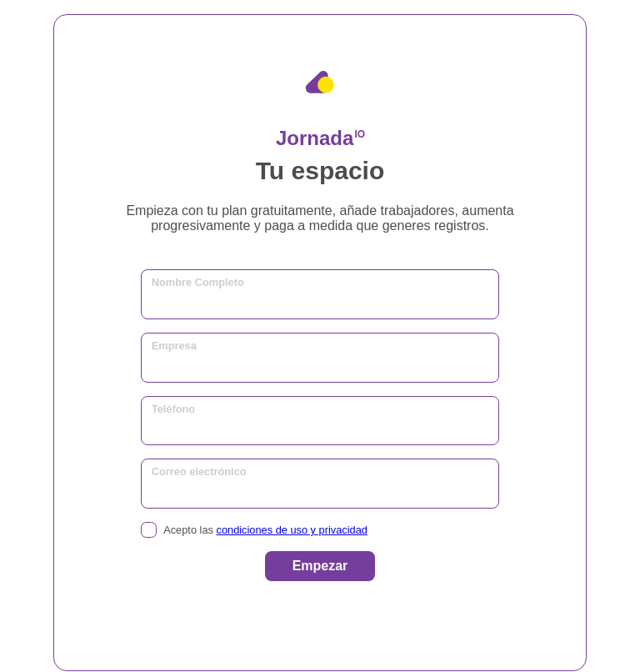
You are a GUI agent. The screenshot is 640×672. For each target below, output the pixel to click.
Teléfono (173, 409)
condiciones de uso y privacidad (292, 530)
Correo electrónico (199, 471)
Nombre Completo (198, 282)
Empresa (174, 346)
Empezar (320, 566)
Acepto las (254, 530)
